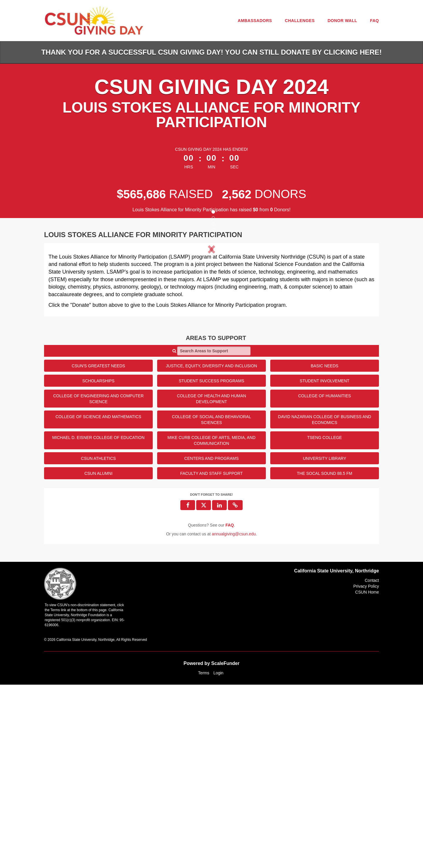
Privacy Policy (366, 770)
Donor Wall (342, 21)
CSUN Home (367, 775)
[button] (73, 339)
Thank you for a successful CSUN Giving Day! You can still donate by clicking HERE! (212, 52)
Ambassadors (255, 21)
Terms (204, 856)
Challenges (300, 21)
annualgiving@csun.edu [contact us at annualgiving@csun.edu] (234, 717)
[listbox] (211, 339)
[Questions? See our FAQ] (230, 708)
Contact (372, 764)
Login (218, 856)
